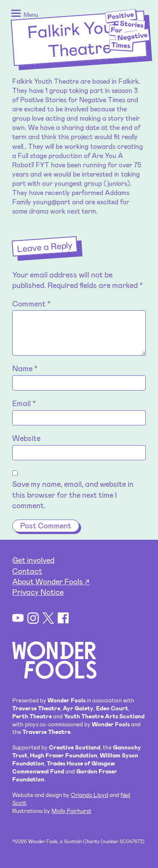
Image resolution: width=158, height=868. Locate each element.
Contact (27, 571)
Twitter (48, 618)
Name (25, 368)
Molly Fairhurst (71, 811)
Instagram (33, 618)
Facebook (63, 618)
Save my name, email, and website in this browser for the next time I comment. (73, 494)
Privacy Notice (38, 592)
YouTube (18, 618)
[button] (23, 15)
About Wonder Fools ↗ (51, 581)
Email (24, 403)
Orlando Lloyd (90, 795)
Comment (31, 303)
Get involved (33, 560)
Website (26, 438)
